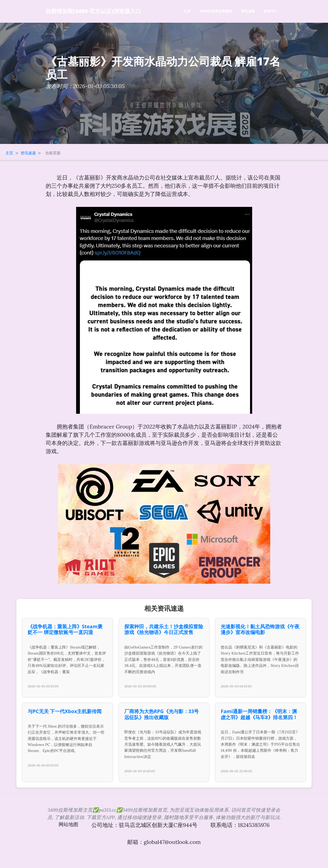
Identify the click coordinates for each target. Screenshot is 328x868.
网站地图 (68, 824)
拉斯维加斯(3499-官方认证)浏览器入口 (93, 11)
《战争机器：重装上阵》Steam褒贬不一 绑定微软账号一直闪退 (65, 629)
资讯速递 (248, 11)
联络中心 (271, 11)
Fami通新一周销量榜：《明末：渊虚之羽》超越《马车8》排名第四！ (259, 714)
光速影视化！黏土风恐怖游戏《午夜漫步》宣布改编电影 (260, 629)
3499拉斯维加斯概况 (216, 11)
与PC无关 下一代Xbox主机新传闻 (65, 711)
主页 (187, 11)
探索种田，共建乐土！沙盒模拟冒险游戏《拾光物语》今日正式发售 (164, 629)
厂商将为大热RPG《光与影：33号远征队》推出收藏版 (162, 714)
